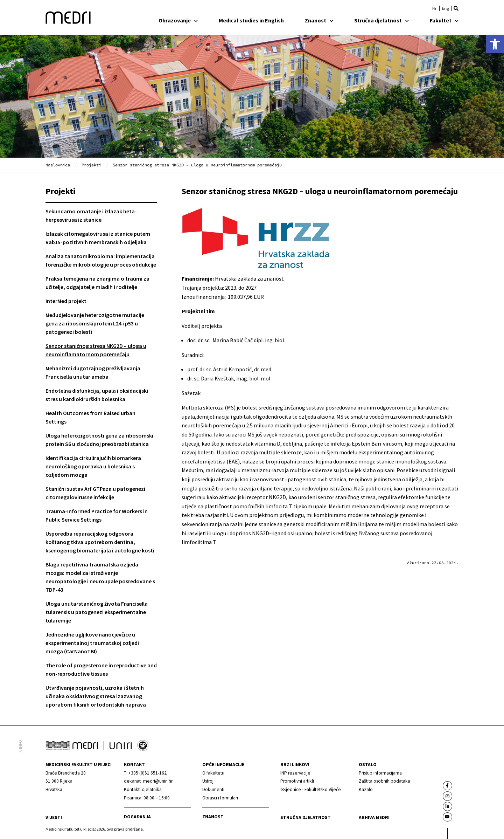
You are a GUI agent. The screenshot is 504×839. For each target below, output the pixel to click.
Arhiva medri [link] (374, 817)
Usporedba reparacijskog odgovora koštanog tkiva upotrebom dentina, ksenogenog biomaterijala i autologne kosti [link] (100, 542)
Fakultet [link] (444, 20)
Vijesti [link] (54, 817)
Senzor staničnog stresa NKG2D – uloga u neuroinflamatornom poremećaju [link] (96, 350)
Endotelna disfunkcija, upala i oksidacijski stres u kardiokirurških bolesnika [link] (97, 395)
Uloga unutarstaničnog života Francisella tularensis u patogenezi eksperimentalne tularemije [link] (97, 612)
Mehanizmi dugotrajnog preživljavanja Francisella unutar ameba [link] (93, 372)
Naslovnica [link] (58, 165)
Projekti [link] (91, 165)
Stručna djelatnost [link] (381, 20)
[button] (456, 8)
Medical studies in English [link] (251, 20)
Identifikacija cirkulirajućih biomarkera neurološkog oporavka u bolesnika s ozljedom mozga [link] (93, 466)
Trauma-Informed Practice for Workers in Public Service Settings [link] (97, 515)
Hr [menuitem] (435, 8)
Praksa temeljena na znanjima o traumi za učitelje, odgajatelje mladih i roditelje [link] (97, 283)
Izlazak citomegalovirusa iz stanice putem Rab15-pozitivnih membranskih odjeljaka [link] (98, 238)
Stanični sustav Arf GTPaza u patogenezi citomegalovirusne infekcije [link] (95, 493)
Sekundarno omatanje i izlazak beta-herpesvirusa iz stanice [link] (91, 215)
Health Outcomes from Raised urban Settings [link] (90, 417)
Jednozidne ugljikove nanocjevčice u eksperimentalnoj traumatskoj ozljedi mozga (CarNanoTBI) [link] (92, 643)
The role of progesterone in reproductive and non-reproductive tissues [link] (101, 669)
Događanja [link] (137, 817)
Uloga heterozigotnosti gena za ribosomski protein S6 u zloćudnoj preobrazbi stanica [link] (99, 440)
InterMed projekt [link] (66, 301)
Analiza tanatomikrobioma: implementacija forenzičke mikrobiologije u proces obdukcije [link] (101, 260)
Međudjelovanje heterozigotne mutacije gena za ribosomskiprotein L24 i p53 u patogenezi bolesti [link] (95, 323)
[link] (495, 44)
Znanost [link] (319, 20)
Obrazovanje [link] (178, 20)
